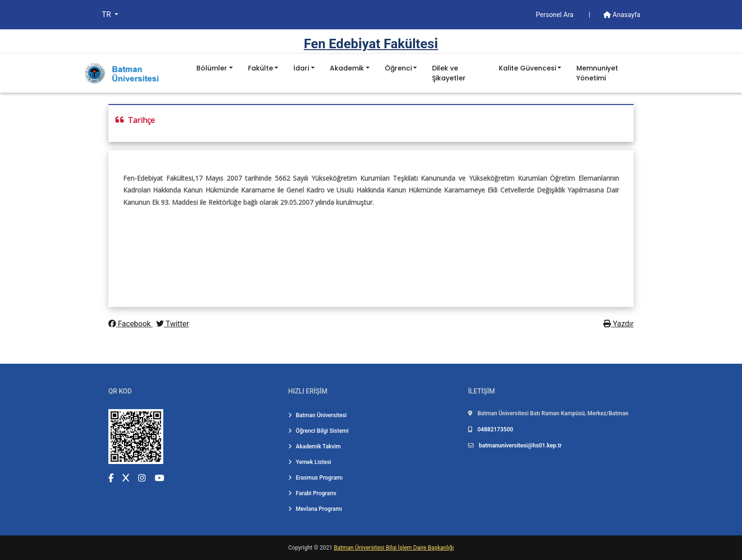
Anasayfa (622, 15)
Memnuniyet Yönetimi (597, 73)
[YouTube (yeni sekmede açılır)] (159, 478)
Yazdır (618, 324)
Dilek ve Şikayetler (449, 73)
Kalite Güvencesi (527, 68)
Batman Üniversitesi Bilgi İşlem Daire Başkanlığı (394, 548)
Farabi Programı (312, 493)
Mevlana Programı (315, 509)
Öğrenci (398, 68)
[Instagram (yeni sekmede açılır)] (142, 478)
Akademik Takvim (314, 446)
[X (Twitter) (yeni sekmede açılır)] (126, 478)
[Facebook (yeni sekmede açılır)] (111, 478)
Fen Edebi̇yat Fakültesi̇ (371, 44)
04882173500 (495, 429)
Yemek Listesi (310, 462)
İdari (301, 68)
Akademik (347, 68)
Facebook (130, 324)
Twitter (172, 324)
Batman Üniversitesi (318, 415)
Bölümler (212, 68)
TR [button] (107, 14)
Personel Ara (555, 15)
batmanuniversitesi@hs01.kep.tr (520, 446)
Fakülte (261, 68)
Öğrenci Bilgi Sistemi (318, 431)
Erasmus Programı (315, 478)
